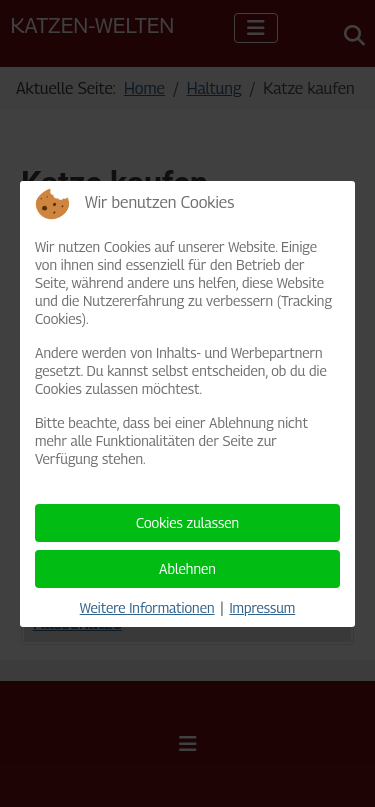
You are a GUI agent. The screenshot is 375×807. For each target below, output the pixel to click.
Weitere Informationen (147, 607)
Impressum (262, 607)
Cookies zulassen (187, 522)
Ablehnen (187, 568)
